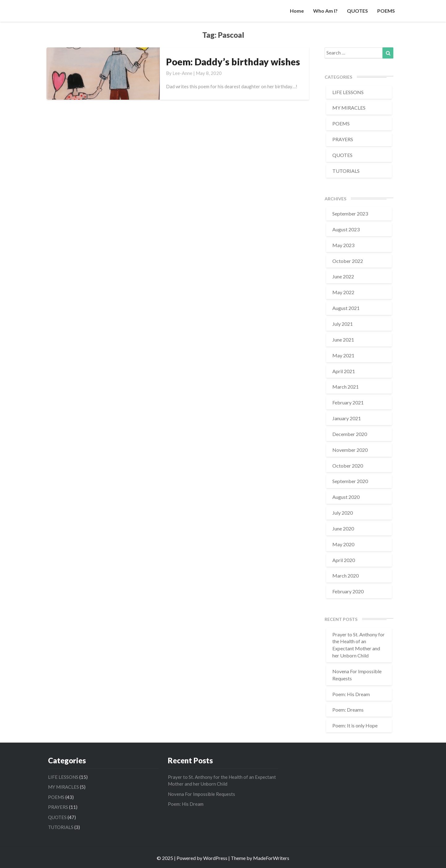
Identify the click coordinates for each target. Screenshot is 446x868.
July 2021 (343, 324)
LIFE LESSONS (348, 92)
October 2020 (348, 466)
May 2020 (343, 544)
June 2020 (343, 528)
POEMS (386, 11)
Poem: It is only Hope (355, 725)
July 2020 (343, 513)
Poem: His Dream (351, 694)
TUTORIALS (346, 171)
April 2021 (344, 371)
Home (297, 11)
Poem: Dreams (348, 710)
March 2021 (345, 387)
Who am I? (325, 11)
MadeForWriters (271, 858)
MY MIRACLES (349, 108)
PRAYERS (343, 139)
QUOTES (357, 11)
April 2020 (344, 560)
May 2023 (343, 245)
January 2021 (347, 418)
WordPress (215, 858)
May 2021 (343, 355)
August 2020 (346, 497)
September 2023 (350, 214)
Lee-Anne (182, 73)
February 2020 (348, 591)
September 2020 (350, 481)
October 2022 (348, 261)
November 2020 (350, 450)
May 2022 (343, 292)
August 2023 (346, 229)
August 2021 (346, 308)
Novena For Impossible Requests (201, 794)
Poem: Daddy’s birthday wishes (233, 62)
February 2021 (348, 402)
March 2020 (345, 576)
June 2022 (343, 276)
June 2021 (343, 340)
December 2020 (350, 434)
